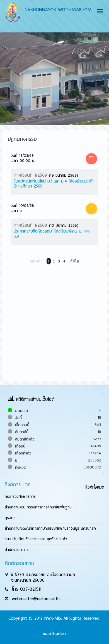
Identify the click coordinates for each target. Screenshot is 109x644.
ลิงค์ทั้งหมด (95, 487)
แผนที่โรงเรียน (54, 634)
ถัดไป (75, 261)
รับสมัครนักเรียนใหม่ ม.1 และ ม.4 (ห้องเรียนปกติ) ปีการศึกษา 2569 (54, 184)
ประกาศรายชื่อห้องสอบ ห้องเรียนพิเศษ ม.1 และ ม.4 (52, 234)
